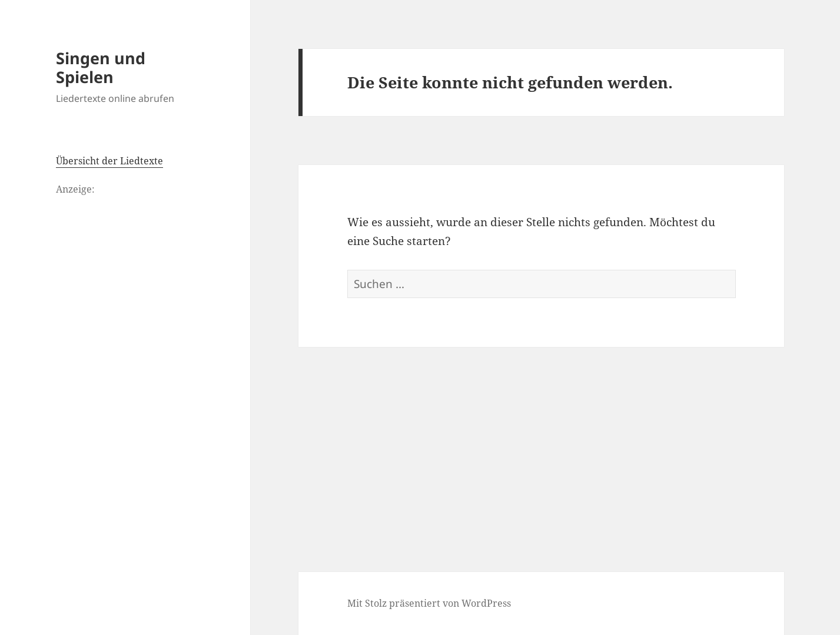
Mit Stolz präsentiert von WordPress (429, 603)
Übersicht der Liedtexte (109, 161)
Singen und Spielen (101, 67)
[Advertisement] (542, 435)
